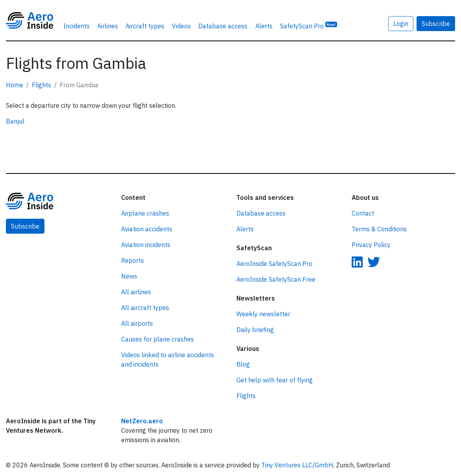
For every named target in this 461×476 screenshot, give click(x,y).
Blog (243, 364)
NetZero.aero (142, 421)
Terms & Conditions (379, 229)
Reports (133, 260)
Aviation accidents (147, 229)
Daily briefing (255, 330)
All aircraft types (145, 308)
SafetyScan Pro (309, 26)
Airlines (108, 26)
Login (401, 24)
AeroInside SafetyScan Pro (274, 264)
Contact (363, 213)
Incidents (77, 26)
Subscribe (436, 24)
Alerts (264, 26)
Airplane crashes (145, 213)
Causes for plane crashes (158, 339)
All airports (137, 323)
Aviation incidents (146, 245)
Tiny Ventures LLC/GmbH (297, 465)
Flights (41, 85)
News (129, 276)
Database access (223, 26)
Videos (181, 26)
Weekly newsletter (263, 314)
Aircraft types (145, 26)
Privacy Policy (371, 245)
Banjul (15, 121)
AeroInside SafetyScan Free (276, 279)
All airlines (136, 292)
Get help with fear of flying (275, 380)
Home (15, 85)
